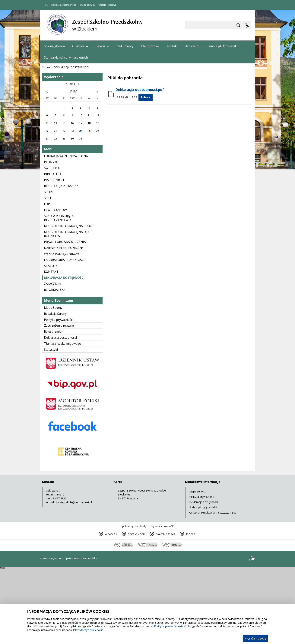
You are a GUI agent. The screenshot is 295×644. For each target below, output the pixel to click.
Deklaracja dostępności (64, 5)
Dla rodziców (150, 46)
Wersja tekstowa (108, 5)
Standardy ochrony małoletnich (66, 57)
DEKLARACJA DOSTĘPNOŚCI (64, 353)
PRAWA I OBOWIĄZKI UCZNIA (65, 317)
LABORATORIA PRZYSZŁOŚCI (64, 335)
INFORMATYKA (55, 365)
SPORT (49, 267)
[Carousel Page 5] (91, 131)
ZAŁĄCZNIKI (53, 359)
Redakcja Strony (55, 389)
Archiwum (192, 46)
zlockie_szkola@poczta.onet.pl (73, 578)
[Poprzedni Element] (58, 131)
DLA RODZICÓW (55, 285)
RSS (46, 5)
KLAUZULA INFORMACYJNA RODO (68, 301)
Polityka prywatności (59, 395)
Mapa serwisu (88, 5)
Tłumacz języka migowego (63, 419)
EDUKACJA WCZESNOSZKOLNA (66, 231)
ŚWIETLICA (52, 243)
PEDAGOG (51, 237)
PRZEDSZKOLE (54, 255)
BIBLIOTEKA (53, 249)
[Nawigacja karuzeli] (63, 131)
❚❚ (48, 131)
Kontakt (172, 46)
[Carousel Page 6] (95, 131)
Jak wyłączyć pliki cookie (88, 630)
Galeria (102, 46)
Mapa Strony (53, 383)
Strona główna (54, 46)
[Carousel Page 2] (80, 131)
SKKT (48, 273)
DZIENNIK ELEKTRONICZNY (64, 323)
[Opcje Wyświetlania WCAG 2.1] (247, 25)
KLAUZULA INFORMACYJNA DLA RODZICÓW (67, 309)
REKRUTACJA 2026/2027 (61, 261)
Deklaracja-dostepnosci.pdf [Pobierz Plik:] (140, 165)
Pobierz (146, 173)
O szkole (80, 46)
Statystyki (51, 425)
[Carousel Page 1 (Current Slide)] (77, 131)
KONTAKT (51, 347)
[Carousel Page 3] (84, 131)
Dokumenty (125, 46)
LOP (47, 279)
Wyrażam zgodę (256, 638)
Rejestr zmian (54, 407)
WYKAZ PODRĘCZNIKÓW (62, 329)
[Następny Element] (68, 131)
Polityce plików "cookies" (170, 626)
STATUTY (51, 341)
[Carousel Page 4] (88, 131)
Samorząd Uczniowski (222, 46)
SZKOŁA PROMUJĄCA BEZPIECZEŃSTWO (59, 293)
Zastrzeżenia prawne (59, 401)
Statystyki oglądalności (203, 583)
